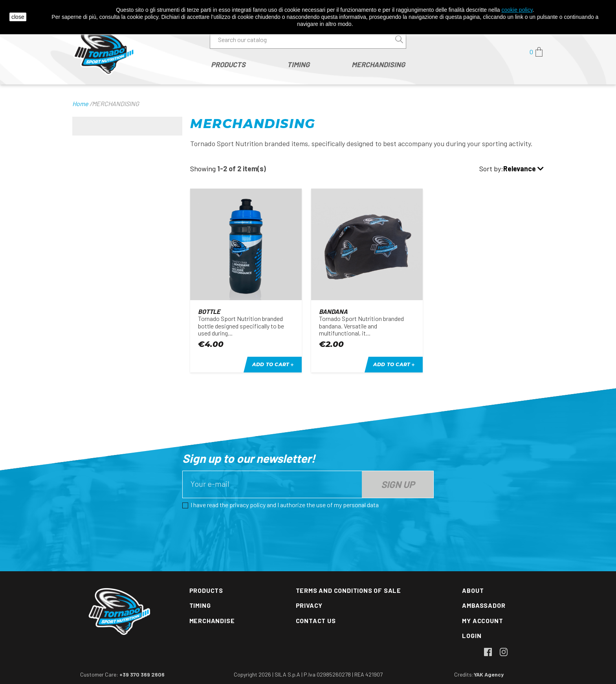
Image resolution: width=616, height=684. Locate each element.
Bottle (209, 311)
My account (482, 621)
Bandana (333, 311)
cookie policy (517, 10)
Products (206, 590)
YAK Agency (489, 674)
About (473, 590)
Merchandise (212, 621)
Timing (200, 605)
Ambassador (484, 605)
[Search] (308, 40)
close (18, 17)
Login (472, 635)
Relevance (523, 169)
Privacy (309, 605)
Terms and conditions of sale (348, 590)
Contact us (316, 621)
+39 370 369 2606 (142, 674)
